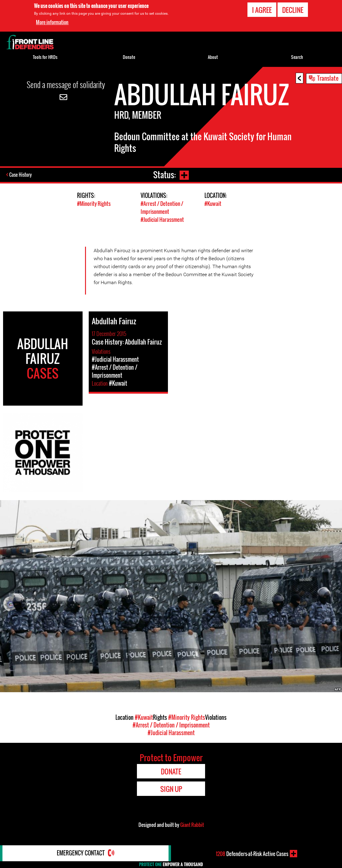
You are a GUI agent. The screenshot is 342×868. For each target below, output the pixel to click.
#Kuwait (213, 204)
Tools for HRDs (45, 57)
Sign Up (171, 788)
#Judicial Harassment (162, 219)
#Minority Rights (94, 204)
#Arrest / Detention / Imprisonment (162, 207)
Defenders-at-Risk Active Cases (252, 854)
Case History (21, 175)
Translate (328, 78)
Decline (293, 10)
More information (52, 22)
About (213, 57)
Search (297, 57)
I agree (262, 10)
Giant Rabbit (192, 824)
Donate (129, 57)
